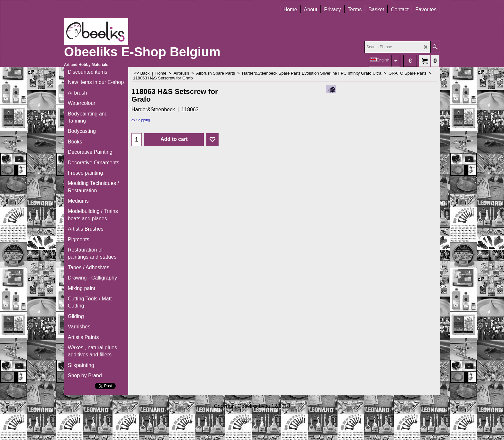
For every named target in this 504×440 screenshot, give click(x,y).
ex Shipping (141, 120)
